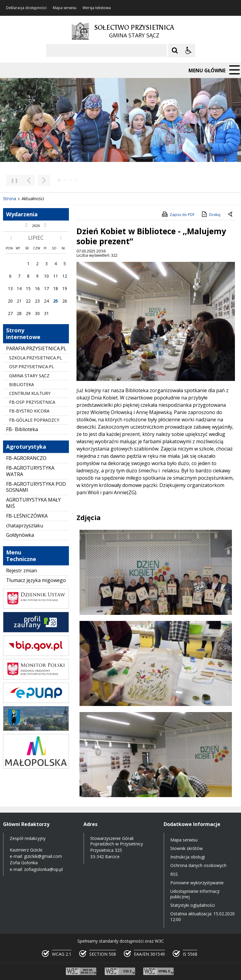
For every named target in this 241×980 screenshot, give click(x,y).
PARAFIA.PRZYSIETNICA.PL (36, 348)
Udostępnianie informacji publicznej (195, 894)
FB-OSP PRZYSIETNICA (32, 402)
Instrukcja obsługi (188, 857)
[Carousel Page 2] (65, 180)
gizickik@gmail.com (43, 856)
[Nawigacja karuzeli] (36, 180)
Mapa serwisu (65, 8)
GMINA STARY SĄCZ (29, 376)
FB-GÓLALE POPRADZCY (34, 420)
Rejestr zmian (22, 571)
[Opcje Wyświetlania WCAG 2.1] (188, 50)
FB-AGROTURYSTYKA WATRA (30, 471)
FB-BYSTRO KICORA (29, 411)
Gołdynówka (20, 535)
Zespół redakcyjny (28, 838)
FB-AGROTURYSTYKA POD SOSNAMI (36, 487)
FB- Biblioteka (22, 429)
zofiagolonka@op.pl (43, 869)
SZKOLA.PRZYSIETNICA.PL (36, 358)
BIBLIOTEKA (22, 384)
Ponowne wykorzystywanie (197, 883)
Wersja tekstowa (97, 8)
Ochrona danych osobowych (198, 865)
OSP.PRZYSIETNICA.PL (32, 367)
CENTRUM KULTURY (30, 393)
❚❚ (12, 180)
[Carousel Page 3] (71, 180)
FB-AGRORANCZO (26, 458)
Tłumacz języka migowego (36, 580)
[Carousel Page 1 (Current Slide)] (59, 180)
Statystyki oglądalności (193, 905)
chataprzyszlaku (25, 526)
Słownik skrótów (187, 848)
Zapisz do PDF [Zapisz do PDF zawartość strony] (178, 214)
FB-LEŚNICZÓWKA (27, 516)
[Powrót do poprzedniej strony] (231, 215)
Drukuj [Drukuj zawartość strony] (210, 214)
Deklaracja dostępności (26, 8)
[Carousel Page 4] (76, 180)
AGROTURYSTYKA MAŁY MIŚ (33, 503)
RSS (174, 874)
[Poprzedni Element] (29, 180)
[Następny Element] (44, 180)
